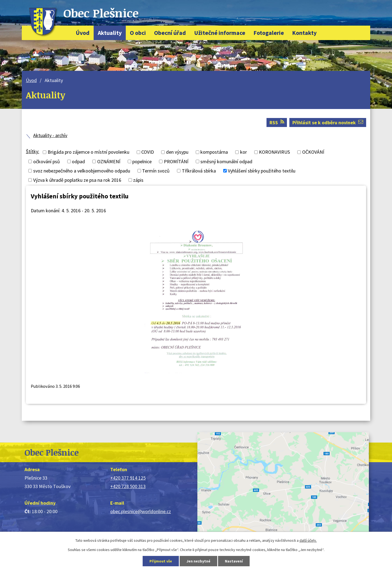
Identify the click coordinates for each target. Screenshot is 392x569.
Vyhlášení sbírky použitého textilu (262, 171)
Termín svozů (156, 171)
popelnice (142, 161)
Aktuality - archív (50, 135)
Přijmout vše (161, 561)
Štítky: (33, 151)
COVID (148, 152)
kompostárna (214, 152)
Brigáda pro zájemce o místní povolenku (88, 152)
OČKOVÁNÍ (313, 152)
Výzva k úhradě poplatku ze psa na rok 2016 (77, 180)
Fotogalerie (269, 33)
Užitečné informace (220, 33)
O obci (138, 33)
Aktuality (110, 33)
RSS (277, 122)
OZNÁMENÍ (109, 161)
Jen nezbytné (198, 561)
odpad (78, 161)
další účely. (308, 540)
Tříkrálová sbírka (199, 171)
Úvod (83, 33)
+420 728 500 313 (128, 486)
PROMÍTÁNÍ (176, 161)
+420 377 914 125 (128, 478)
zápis (138, 180)
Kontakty (304, 33)
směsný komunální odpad (226, 161)
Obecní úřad (170, 33)
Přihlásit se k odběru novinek (328, 122)
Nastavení (234, 561)
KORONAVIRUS (274, 152)
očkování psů (47, 161)
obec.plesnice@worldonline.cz (141, 511)
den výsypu (177, 152)
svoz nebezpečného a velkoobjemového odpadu (82, 171)
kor (244, 152)
